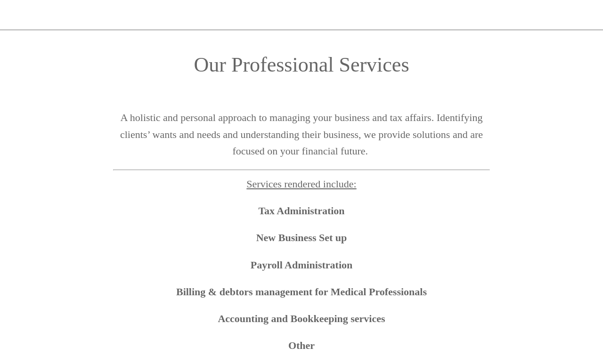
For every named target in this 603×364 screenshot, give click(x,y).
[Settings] (579, 15)
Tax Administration (301, 211)
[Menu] (15, 15)
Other (301, 345)
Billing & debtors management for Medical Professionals (301, 292)
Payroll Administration (302, 265)
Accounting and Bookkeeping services (301, 319)
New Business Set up (302, 238)
